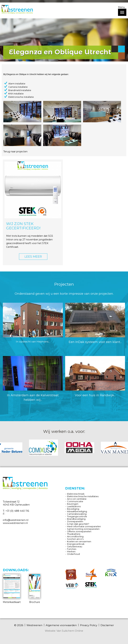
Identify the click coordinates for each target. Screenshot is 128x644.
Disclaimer (107, 625)
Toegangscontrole (77, 516)
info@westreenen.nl (16, 520)
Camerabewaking (77, 514)
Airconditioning (75, 536)
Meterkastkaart (12, 589)
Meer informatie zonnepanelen (84, 526)
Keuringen (73, 504)
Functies (72, 549)
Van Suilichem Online (70, 631)
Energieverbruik (76, 544)
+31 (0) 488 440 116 (17, 511)
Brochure (35, 589)
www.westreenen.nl (15, 523)
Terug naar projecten (15, 152)
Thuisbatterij (74, 534)
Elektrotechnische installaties (83, 496)
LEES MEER (33, 257)
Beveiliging (73, 509)
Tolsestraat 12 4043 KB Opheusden (16, 503)
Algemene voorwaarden (61, 625)
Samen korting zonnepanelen (83, 529)
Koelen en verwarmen (79, 541)
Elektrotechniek (76, 494)
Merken (71, 551)
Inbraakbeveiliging (77, 511)
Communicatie (75, 501)
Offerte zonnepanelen (79, 531)
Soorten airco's (75, 539)
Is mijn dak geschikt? (78, 524)
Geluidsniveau (75, 546)
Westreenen (34, 625)
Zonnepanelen (75, 521)
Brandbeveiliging (76, 519)
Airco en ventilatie (77, 499)
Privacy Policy (89, 625)
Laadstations (74, 506)
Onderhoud (73, 554)
